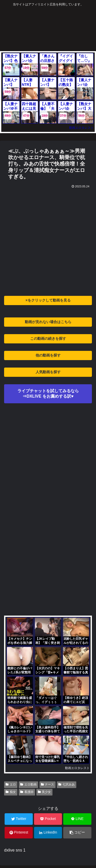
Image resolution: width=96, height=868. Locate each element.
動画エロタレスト (81, 128)
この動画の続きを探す (48, 339)
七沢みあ (67, 784)
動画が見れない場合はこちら (48, 322)
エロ (11, 784)
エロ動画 (28, 784)
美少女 (45, 792)
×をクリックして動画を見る (48, 300)
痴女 (11, 792)
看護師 (27, 792)
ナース (48, 784)
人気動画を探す (48, 372)
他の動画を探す (48, 355)
